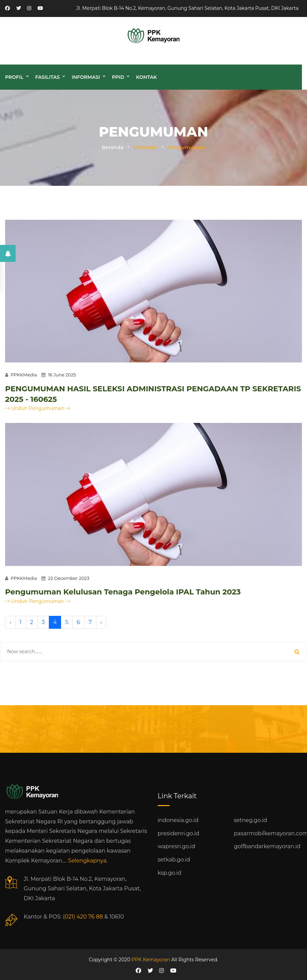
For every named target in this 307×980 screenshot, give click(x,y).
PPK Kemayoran (151, 960)
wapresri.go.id (177, 846)
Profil (14, 77)
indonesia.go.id (178, 820)
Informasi (86, 77)
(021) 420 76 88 (83, 917)
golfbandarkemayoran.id (267, 846)
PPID (118, 77)
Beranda (113, 147)
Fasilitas (47, 77)
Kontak (146, 77)
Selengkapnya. (88, 861)
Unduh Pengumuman (38, 408)
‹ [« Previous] (10, 622)
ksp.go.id (170, 873)
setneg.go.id (250, 820)
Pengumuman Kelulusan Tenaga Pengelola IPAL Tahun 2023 (123, 592)
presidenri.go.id (179, 833)
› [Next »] (101, 622)
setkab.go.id (174, 860)
